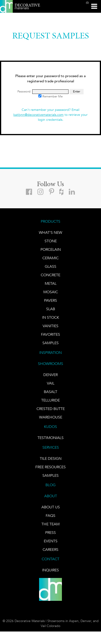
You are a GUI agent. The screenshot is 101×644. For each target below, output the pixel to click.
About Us (51, 507)
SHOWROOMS (50, 364)
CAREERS (50, 550)
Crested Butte (51, 409)
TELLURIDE (50, 400)
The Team (50, 524)
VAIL (51, 383)
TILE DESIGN (51, 458)
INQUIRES (50, 570)
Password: (43, 91)
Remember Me (50, 96)
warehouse (51, 417)
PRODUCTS (50, 221)
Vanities (50, 326)
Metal (51, 283)
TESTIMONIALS (50, 438)
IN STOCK (51, 317)
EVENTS (51, 541)
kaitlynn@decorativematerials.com (38, 115)
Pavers (50, 300)
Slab (51, 309)
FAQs (50, 516)
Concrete (50, 275)
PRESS (50, 533)
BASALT (50, 392)
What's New (50, 232)
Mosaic (51, 292)
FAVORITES (50, 334)
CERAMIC (50, 258)
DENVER (50, 375)
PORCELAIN (51, 249)
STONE (51, 241)
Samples (50, 343)
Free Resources (50, 467)
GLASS (50, 266)
